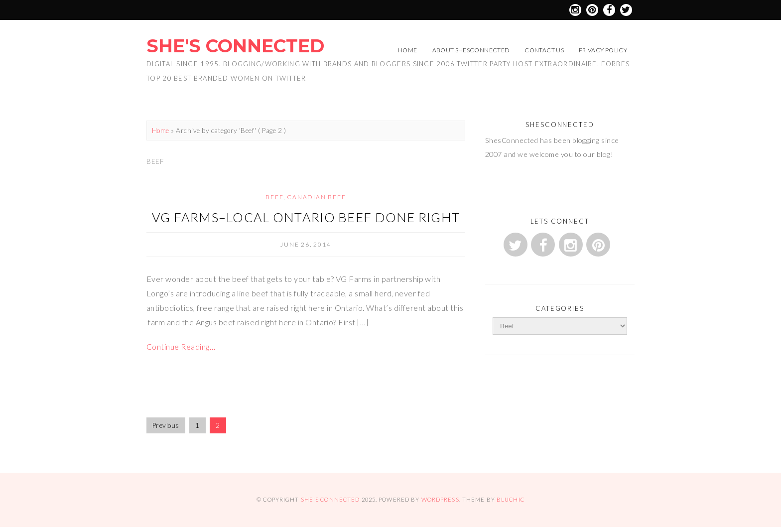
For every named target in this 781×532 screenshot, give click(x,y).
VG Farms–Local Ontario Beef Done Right (306, 217)
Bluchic (511, 499)
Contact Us (544, 50)
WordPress (440, 499)
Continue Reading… (181, 346)
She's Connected (235, 46)
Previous (166, 425)
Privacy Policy (603, 50)
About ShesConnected (471, 50)
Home (407, 50)
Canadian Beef (316, 197)
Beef (274, 197)
